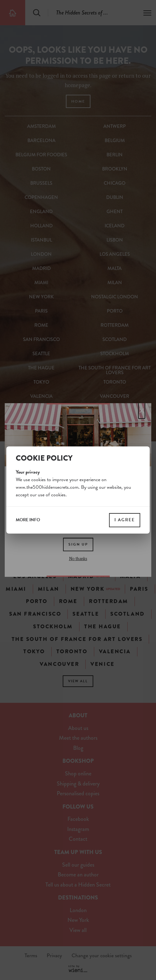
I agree (125, 520)
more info (28, 520)
